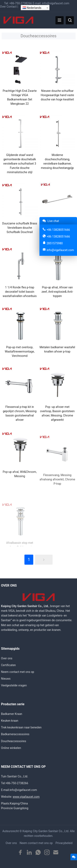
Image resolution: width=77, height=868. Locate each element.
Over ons (7, 658)
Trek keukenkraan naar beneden (21, 727)
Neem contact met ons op (18, 672)
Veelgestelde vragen (14, 685)
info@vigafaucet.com (56, 3)
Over (3, 7)
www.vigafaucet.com (26, 797)
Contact (12, 7)
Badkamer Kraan (12, 714)
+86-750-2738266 (21, 3)
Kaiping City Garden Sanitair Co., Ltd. (46, 831)
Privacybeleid (64, 843)
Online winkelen (11, 748)
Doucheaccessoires (14, 741)
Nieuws (6, 679)
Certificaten (8, 665)
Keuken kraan (10, 721)
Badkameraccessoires (15, 734)
